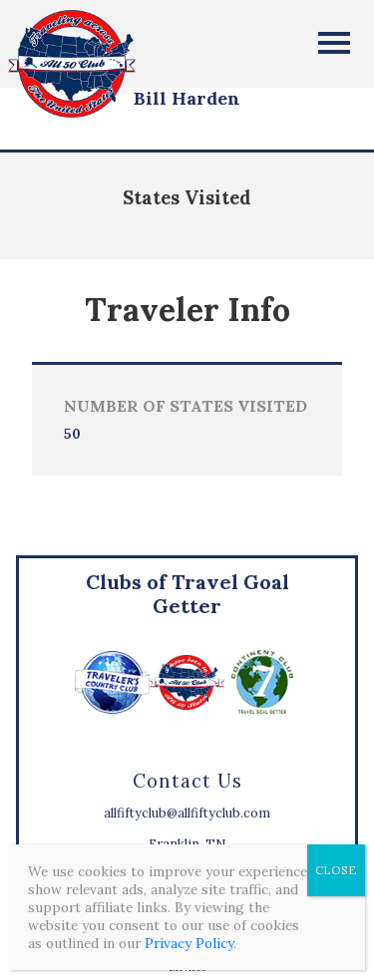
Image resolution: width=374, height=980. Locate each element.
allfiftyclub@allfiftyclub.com (187, 813)
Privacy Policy (189, 943)
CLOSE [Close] (336, 870)
